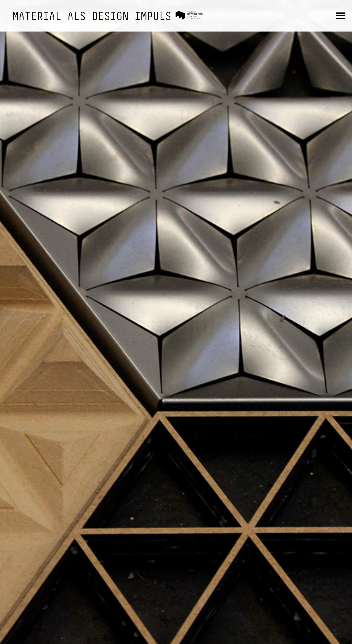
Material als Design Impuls (92, 17)
